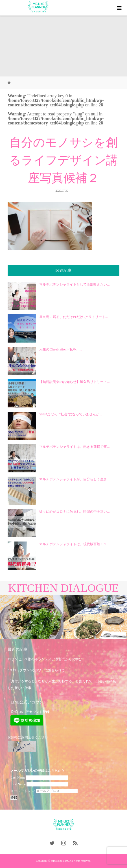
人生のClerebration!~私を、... (61, 349)
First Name (18, 784)
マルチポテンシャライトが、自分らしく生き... (74, 479)
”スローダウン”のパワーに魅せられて (36, 670)
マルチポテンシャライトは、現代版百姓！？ (73, 544)
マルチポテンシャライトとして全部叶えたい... (74, 284)
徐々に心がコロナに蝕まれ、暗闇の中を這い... (74, 512)
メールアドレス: (44, 791)
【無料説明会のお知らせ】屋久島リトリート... (74, 382)
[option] (32, 617)
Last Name (18, 777)
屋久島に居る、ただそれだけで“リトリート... (73, 317)
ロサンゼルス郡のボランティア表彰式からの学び (45, 659)
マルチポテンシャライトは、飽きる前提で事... (74, 447)
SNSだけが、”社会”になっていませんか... (71, 414)
